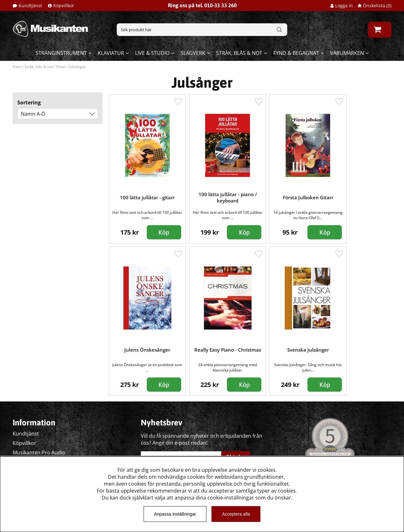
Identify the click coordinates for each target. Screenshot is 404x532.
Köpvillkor (64, 6)
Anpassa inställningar (175, 514)
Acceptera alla (236, 514)
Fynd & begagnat (296, 53)
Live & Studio (152, 53)
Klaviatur (111, 53)
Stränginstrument (61, 53)
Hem (17, 67)
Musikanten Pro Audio (39, 453)
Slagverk (193, 53)
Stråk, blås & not (239, 53)
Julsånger (78, 67)
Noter (61, 67)
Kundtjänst (30, 6)
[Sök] (202, 30)
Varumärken (347, 53)
